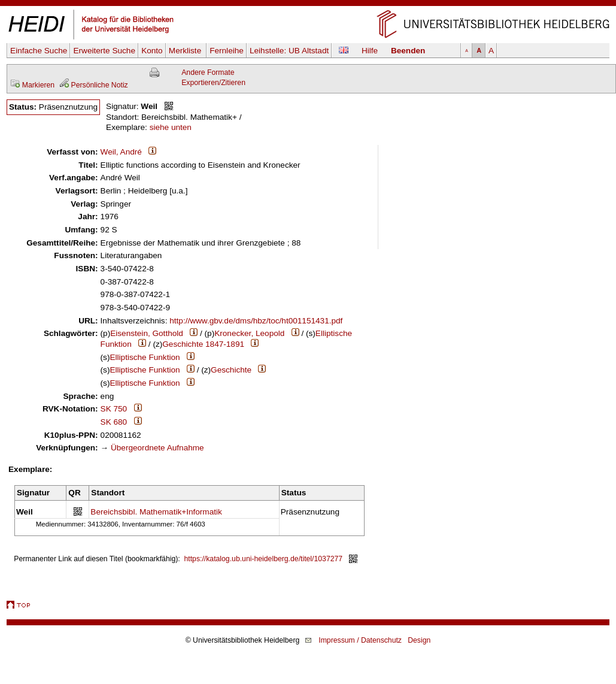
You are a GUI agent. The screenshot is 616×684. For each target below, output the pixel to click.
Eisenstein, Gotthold (147, 333)
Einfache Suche (39, 51)
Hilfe (370, 51)
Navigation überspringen (308, 5)
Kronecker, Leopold (249, 333)
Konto (152, 51)
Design (419, 640)
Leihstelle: (289, 51)
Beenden (408, 51)
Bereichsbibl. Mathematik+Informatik (156, 512)
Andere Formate (208, 72)
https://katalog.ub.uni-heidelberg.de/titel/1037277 (264, 559)
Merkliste (186, 51)
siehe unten (171, 127)
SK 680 (114, 422)
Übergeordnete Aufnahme (157, 448)
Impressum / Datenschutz (360, 640)
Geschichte (231, 370)
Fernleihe (227, 51)
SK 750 (114, 409)
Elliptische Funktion (145, 357)
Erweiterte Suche (104, 51)
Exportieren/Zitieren (213, 83)
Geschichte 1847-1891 (203, 344)
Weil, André (121, 152)
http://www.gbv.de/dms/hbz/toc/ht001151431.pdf (256, 321)
